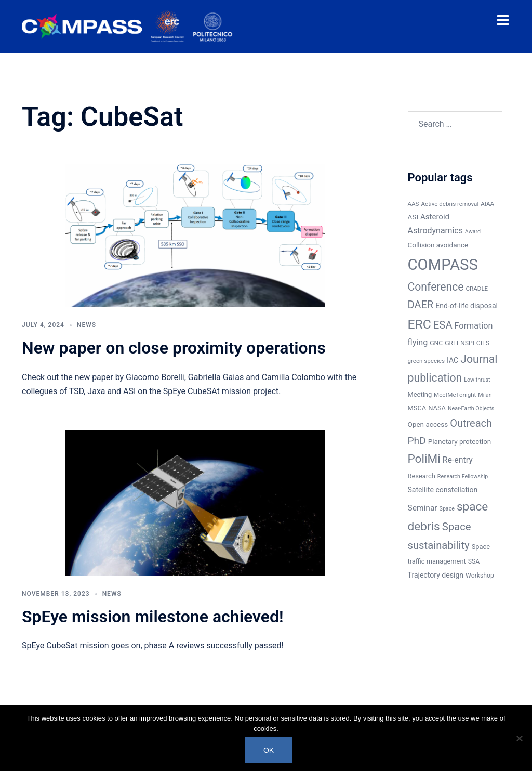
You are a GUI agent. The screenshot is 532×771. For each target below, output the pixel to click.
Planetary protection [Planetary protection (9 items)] (460, 441)
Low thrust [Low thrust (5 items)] (477, 380)
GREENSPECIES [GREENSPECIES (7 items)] (467, 343)
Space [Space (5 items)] (447, 509)
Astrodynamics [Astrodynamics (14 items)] (435, 231)
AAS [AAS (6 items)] (414, 204)
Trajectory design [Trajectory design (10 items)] (436, 575)
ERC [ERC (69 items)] (420, 324)
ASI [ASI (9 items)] (413, 217)
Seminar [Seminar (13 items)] (423, 508)
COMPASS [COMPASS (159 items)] (443, 265)
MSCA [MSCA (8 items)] (417, 408)
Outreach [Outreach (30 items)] (471, 423)
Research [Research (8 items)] (422, 476)
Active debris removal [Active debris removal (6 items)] (450, 204)
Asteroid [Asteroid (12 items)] (435, 217)
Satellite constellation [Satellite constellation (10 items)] (443, 490)
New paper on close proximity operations (174, 348)
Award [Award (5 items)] (473, 232)
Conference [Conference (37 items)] (436, 287)
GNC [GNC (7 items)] (436, 343)
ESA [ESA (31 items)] (443, 325)
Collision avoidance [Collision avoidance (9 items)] (438, 245)
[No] (519, 738)
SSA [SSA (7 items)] (474, 561)
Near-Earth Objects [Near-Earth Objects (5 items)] (471, 408)
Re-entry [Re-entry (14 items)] (458, 460)
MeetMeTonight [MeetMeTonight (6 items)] (455, 395)
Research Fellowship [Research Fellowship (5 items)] (463, 476)
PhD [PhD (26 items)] (417, 441)
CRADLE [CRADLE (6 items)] (477, 289)
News (87, 325)
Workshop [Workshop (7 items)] (480, 576)
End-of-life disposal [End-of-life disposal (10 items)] (467, 306)
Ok (269, 750)
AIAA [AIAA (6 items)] (487, 204)
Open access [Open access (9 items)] (428, 424)
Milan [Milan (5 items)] (485, 395)
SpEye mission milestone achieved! (153, 617)
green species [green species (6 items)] (426, 361)
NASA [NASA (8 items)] (437, 408)
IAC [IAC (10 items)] (453, 360)
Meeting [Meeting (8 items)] (420, 394)
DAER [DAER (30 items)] (421, 305)
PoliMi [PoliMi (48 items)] (424, 459)
